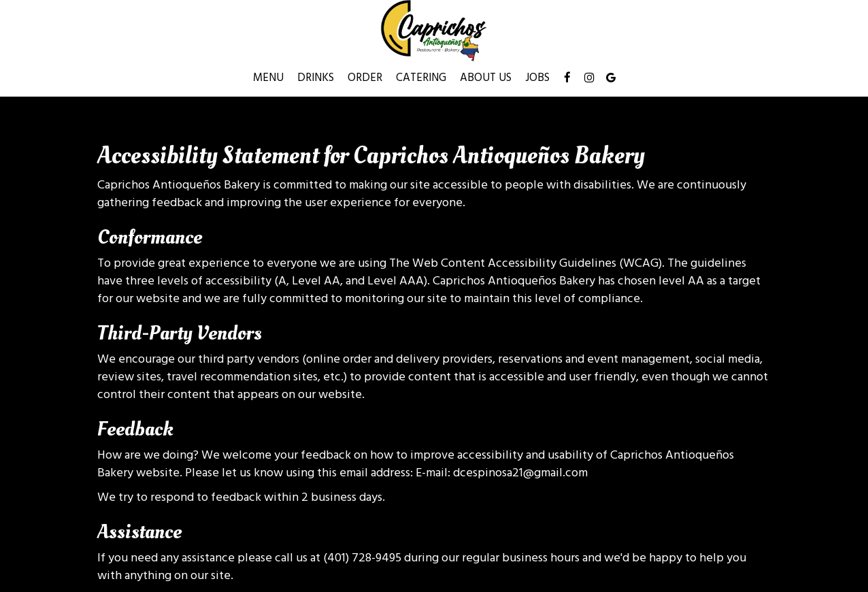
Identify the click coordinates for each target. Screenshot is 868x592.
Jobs (537, 78)
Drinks (316, 78)
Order (365, 78)
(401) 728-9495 (362, 558)
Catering (421, 78)
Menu (268, 78)
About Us (486, 78)
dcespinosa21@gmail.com (520, 473)
